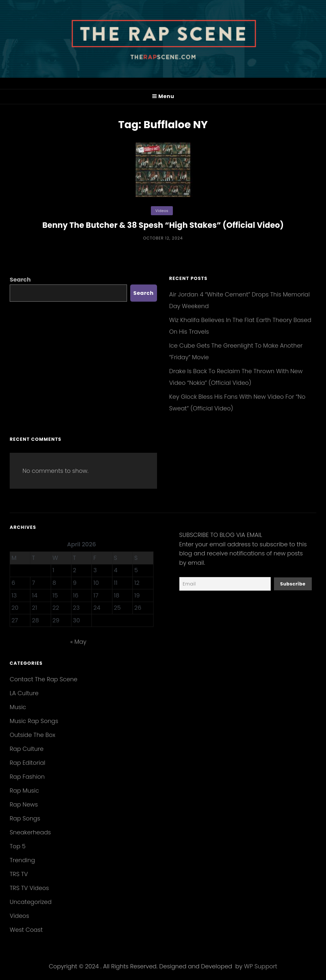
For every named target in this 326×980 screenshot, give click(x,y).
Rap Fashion (27, 777)
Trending (22, 860)
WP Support (261, 966)
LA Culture (24, 693)
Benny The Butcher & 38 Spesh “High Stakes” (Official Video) (163, 225)
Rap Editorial (27, 763)
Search (20, 279)
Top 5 (18, 846)
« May (78, 642)
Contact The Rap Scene (44, 679)
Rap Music (24, 791)
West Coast (26, 930)
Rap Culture (27, 749)
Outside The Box (32, 735)
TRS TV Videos (29, 888)
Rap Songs (25, 818)
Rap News (24, 804)
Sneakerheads (30, 832)
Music (18, 707)
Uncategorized (31, 902)
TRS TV (19, 874)
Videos (162, 211)
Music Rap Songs (34, 721)
